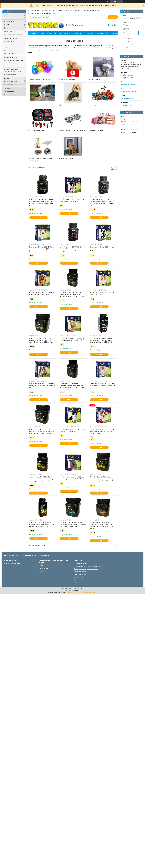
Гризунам (6, 25)
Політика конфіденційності (89, 592)
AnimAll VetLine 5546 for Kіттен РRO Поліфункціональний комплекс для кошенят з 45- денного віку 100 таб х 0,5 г (42, 202)
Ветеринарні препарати (11, 38)
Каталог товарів (44, 568)
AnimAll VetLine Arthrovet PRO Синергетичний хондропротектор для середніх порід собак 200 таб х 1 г (42, 431)
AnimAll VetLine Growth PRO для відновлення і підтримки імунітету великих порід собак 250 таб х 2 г (102, 340)
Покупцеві (7, 88)
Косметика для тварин (11, 66)
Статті (5, 95)
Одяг (5, 50)
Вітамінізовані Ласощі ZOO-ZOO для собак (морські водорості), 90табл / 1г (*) (42, 249)
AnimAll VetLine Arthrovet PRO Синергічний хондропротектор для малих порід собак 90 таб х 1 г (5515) (72, 386)
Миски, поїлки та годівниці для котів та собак (13, 61)
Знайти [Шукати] (113, 17)
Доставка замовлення (81, 563)
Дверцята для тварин (10, 75)
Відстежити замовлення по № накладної (69, 33)
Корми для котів (9, 18)
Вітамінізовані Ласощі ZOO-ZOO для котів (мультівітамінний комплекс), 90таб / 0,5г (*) (102, 431)
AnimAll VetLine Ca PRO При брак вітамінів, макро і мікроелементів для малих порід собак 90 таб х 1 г (42, 479)
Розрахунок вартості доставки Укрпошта (86, 569)
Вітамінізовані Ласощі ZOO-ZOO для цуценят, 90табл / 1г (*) (102, 293)
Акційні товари (8, 85)
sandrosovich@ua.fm (127, 98)
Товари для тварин (10, 31)
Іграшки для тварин (10, 54)
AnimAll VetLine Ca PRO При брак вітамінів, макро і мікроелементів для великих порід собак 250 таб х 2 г (42, 524)
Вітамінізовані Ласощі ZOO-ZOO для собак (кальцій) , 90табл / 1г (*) (72, 200)
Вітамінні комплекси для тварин (13, 35)
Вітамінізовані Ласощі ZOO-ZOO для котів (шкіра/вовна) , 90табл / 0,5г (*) (72, 339)
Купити (39, 217)
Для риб (6, 78)
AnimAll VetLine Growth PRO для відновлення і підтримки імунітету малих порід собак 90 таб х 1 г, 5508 (72, 294)
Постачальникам (9, 91)
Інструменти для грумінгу (12, 57)
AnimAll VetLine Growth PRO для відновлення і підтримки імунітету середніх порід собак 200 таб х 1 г (41, 340)
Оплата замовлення (80, 572)
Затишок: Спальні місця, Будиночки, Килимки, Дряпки (13, 70)
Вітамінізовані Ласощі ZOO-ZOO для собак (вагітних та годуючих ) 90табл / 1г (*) (103, 249)
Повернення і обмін (80, 574)
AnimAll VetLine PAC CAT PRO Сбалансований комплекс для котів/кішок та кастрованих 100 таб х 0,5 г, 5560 (103, 202)
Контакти (133, 33)
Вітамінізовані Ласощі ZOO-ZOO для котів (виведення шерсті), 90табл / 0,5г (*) (42, 386)
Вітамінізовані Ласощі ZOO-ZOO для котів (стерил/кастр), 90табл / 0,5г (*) (72, 478)
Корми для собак (9, 21)
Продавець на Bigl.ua (73, 590)
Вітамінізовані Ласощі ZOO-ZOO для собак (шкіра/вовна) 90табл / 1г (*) (41, 293)
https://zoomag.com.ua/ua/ (129, 91)
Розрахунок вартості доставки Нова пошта (87, 566)
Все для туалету (9, 41)
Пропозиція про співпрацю (12, 563)
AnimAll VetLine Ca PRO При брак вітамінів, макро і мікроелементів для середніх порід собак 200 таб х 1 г (102, 479)
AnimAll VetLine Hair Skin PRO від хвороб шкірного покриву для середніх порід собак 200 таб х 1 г (73, 524)
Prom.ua (82, 588)
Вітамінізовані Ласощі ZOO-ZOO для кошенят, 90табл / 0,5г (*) (72, 430)
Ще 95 (127, 48)
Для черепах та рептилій (11, 81)
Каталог (6, 14)
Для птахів (7, 28)
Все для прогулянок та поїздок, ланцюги (13, 46)
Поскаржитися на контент (73, 592)
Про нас (90, 33)
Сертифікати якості (119, 33)
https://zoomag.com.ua (128, 85)
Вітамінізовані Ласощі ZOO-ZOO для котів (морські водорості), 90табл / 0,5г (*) (103, 386)
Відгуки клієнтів (102, 33)
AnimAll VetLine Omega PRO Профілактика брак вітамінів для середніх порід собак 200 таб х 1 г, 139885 (102, 525)
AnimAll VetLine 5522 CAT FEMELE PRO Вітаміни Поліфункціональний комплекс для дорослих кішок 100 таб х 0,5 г (73, 249)
